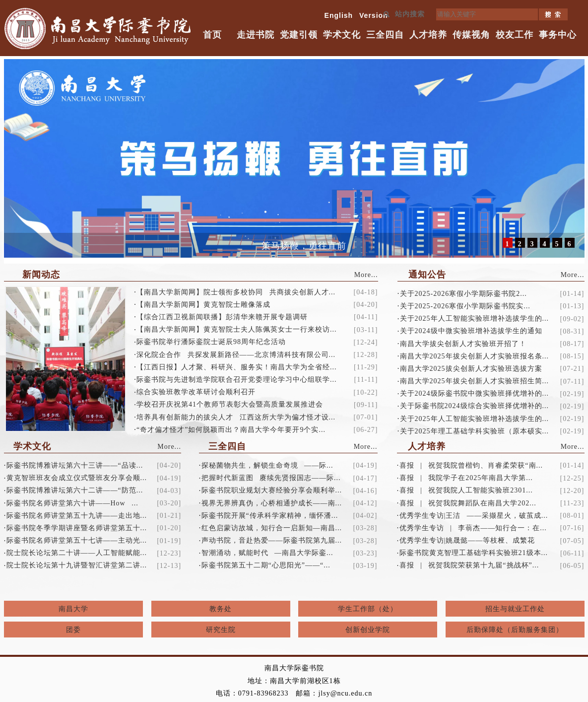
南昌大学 (73, 609)
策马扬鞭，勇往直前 (304, 246)
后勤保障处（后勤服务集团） (515, 630)
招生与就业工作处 (515, 609)
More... (366, 275)
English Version (356, 15)
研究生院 (221, 630)
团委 (73, 630)
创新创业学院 (368, 630)
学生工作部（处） (368, 609)
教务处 (221, 609)
